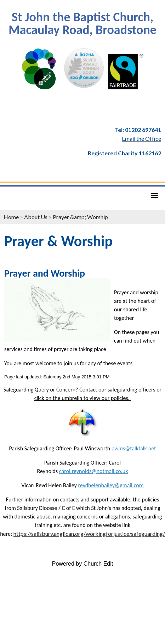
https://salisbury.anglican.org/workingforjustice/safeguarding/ (89, 534)
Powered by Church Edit (83, 564)
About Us (36, 217)
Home (11, 217)
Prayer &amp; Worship (80, 217)
